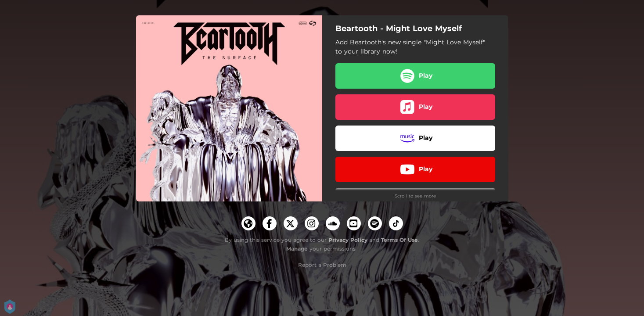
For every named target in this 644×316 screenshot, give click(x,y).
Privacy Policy (348, 240)
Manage (297, 249)
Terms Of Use (399, 240)
